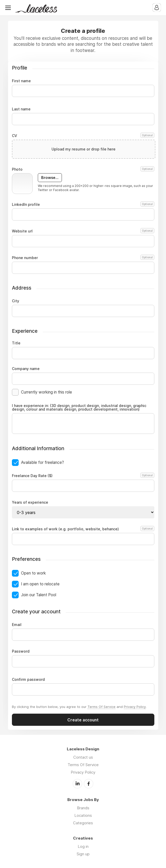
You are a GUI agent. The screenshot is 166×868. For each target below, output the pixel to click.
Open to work (33, 573)
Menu (9, 8)
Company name (26, 369)
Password (21, 651)
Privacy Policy (135, 707)
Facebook (89, 784)
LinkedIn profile (83, 205)
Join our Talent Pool (39, 595)
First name (21, 81)
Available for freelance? (42, 462)
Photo (83, 169)
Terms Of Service (102, 707)
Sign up (83, 854)
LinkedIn (77, 784)
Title (16, 343)
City (16, 301)
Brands (83, 808)
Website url (83, 231)
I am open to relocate (40, 584)
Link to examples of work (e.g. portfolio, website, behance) (82, 529)
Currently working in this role (46, 392)
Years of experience (30, 502)
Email (17, 625)
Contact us (83, 757)
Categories (83, 823)
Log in (83, 846)
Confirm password (28, 680)
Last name (21, 109)
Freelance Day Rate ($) (82, 476)
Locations (83, 815)
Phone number (83, 258)
